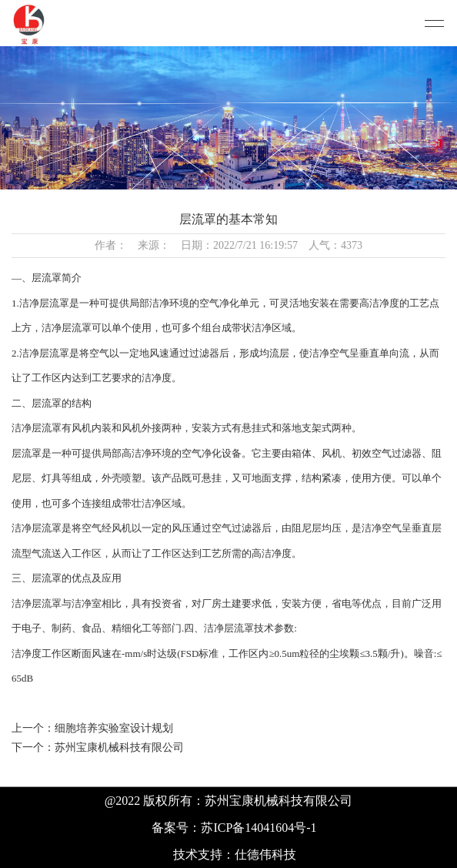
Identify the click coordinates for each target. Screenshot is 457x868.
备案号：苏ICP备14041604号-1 (234, 828)
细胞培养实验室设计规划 (114, 728)
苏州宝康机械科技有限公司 (119, 747)
